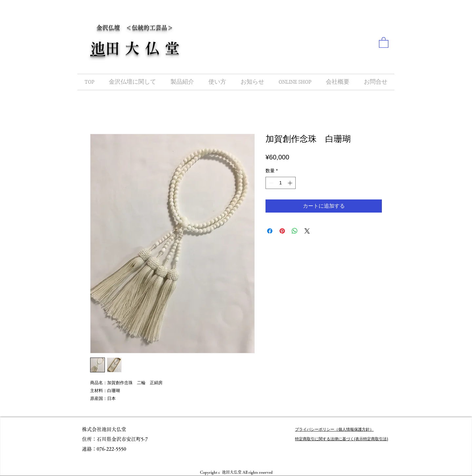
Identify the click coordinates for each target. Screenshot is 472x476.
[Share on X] (307, 231)
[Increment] (291, 183)
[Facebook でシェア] (270, 231)
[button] (384, 42)
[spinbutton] (281, 183)
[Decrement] (271, 183)
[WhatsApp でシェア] (295, 231)
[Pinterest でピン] (282, 231)
